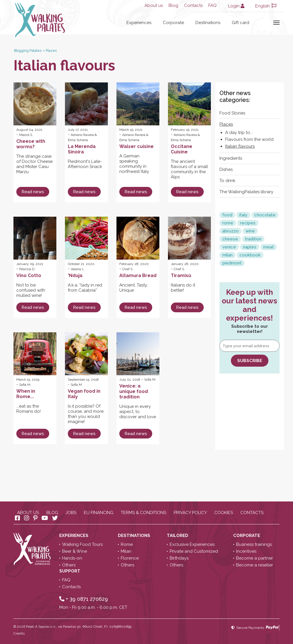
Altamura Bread (138, 275)
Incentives (246, 551)
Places (226, 124)
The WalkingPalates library (246, 192)
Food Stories (232, 113)
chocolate (265, 215)
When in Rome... (26, 394)
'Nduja (75, 275)
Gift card (240, 23)
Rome (127, 544)
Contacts (193, 5)
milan (227, 255)
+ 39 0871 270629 (84, 599)
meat (269, 247)
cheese (230, 239)
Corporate (173, 23)
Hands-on (72, 558)
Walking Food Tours (82, 544)
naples (250, 247)
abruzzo (230, 231)
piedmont (232, 263)
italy (243, 215)
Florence (130, 558)
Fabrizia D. (27, 269)
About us (154, 5)
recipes (248, 223)
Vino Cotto (29, 275)
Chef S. (128, 269)
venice (229, 247)
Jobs (71, 513)
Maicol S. (26, 135)
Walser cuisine (136, 146)
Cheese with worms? (31, 144)
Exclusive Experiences (192, 544)
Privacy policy (190, 513)
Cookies (224, 513)
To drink (227, 181)
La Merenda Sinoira (82, 149)
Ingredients (231, 158)
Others (69, 565)
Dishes (226, 169)
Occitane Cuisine (182, 149)
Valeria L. (78, 269)
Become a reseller (255, 565)
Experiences (139, 23)
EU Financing (99, 513)
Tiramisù (181, 275)
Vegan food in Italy (84, 394)
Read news (33, 192)
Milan (126, 551)
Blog (173, 5)
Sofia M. (25, 385)
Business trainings (254, 544)
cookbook (250, 255)
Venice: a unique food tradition (134, 391)
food (227, 215)
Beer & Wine (75, 551)
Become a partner (255, 558)
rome (228, 223)
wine (250, 231)
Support (70, 571)
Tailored (178, 536)
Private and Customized (194, 551)
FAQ (212, 5)
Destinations (208, 23)
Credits (19, 633)
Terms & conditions (143, 513)
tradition (253, 239)
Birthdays (179, 558)
